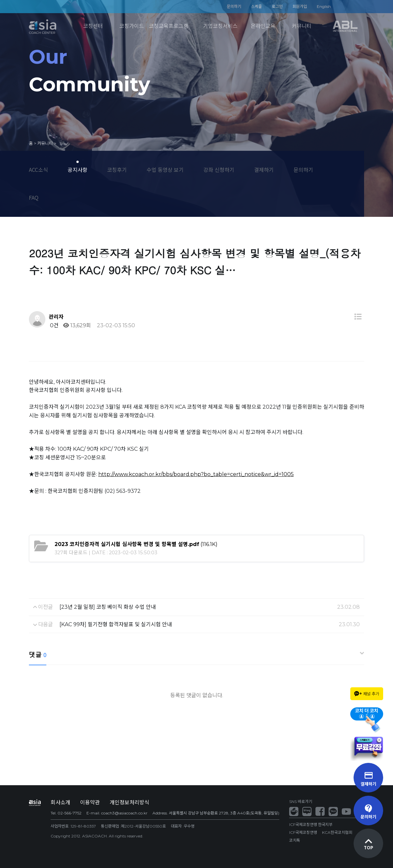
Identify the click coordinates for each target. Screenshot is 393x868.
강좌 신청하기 (219, 170)
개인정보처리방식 (129, 802)
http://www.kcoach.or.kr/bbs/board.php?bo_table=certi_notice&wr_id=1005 (196, 474)
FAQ (34, 197)
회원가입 (300, 6)
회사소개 (60, 802)
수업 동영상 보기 (165, 170)
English (324, 6)
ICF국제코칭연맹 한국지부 (311, 824)
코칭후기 (117, 170)
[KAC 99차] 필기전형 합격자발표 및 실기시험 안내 (116, 624)
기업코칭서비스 (220, 26)
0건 (54, 325)
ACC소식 (38, 170)
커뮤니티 (302, 26)
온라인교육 (263, 26)
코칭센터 (93, 26)
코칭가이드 (132, 26)
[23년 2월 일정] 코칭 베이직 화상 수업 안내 (108, 607)
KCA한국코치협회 (337, 832)
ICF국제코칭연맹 (303, 832)
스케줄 (256, 6)
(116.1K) (136, 544)
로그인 (277, 6)
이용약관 (90, 802)
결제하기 (264, 170)
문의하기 (234, 6)
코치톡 (295, 840)
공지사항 (78, 170)
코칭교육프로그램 (169, 26)
